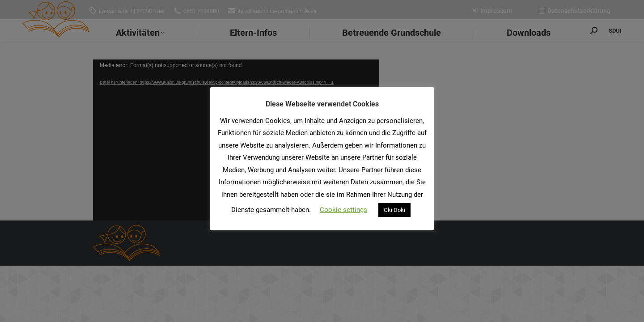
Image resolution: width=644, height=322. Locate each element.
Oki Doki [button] (394, 210)
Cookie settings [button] (343, 210)
